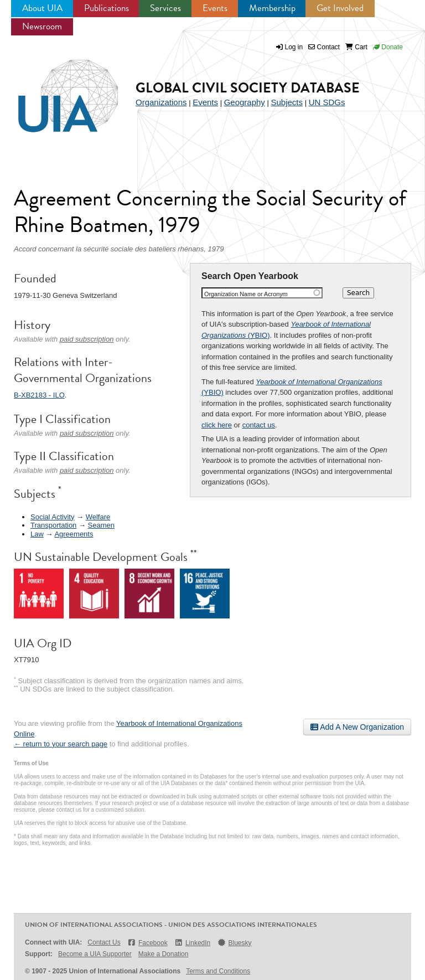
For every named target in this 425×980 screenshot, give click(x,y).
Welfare (98, 517)
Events (215, 8)
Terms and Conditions (218, 971)
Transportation (53, 525)
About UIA (42, 8)
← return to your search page (61, 744)
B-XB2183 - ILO (39, 395)
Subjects (287, 102)
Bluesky (234, 943)
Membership (272, 8)
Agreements (74, 534)
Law (37, 534)
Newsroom (42, 26)
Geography (245, 102)
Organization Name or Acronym (246, 294)
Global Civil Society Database (248, 88)
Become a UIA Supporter (95, 954)
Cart (356, 47)
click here (217, 425)
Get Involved (340, 8)
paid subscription (87, 339)
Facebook (147, 943)
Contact (324, 47)
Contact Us (104, 942)
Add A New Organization (357, 727)
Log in (294, 47)
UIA (55, 90)
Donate (388, 47)
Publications (107, 8)
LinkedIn (193, 943)
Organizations (161, 102)
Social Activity (52, 517)
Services (165, 8)
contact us (259, 425)
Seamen (101, 525)
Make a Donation (164, 954)
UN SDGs (327, 102)
